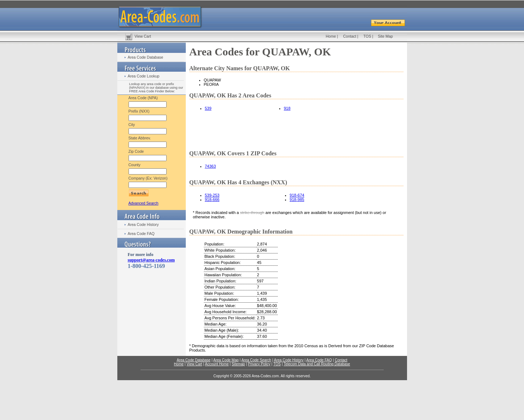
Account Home (217, 364)
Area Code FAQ (141, 234)
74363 (211, 166)
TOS (367, 36)
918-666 (212, 199)
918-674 (297, 195)
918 (287, 108)
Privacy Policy (259, 364)
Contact (350, 36)
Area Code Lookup (144, 76)
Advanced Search (144, 203)
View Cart (143, 36)
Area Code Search (256, 360)
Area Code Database (146, 57)
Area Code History (143, 224)
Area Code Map (226, 360)
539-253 (212, 195)
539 (208, 108)
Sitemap (238, 364)
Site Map (385, 36)
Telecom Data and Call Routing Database (317, 364)
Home (331, 36)
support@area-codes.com (151, 260)
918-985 (297, 199)
